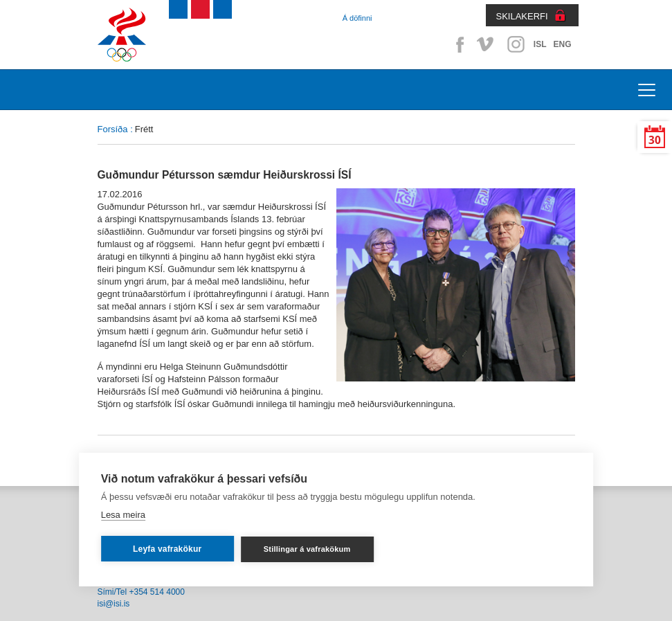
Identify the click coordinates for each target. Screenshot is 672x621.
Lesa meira (123, 515)
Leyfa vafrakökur (167, 549)
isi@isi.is (114, 604)
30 (655, 140)
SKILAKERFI (522, 16)
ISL (540, 44)
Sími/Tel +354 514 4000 (141, 592)
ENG (562, 44)
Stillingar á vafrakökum (307, 549)
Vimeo (487, 44)
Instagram (516, 44)
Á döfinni (357, 18)
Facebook (457, 44)
